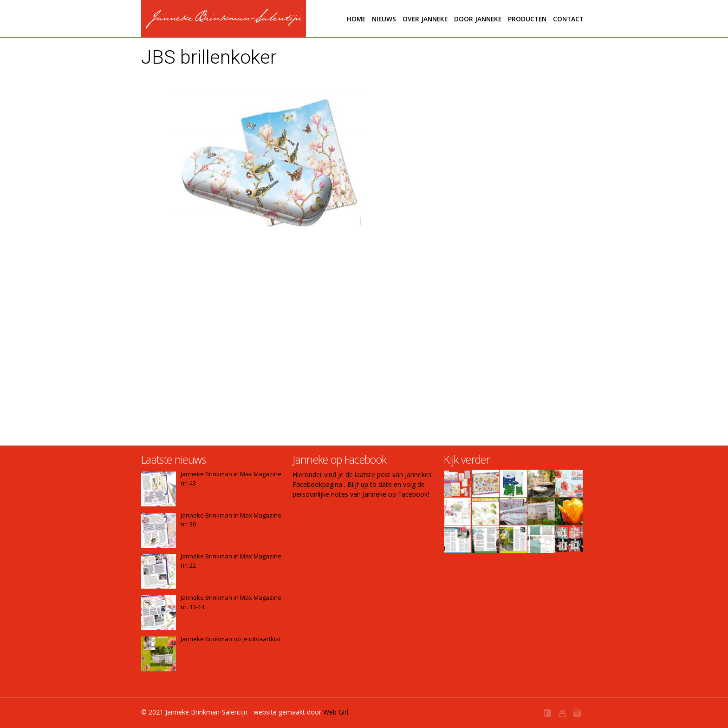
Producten (527, 19)
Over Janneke (425, 19)
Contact (568, 19)
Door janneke (478, 19)
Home (356, 19)
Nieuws (384, 19)
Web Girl (336, 712)
